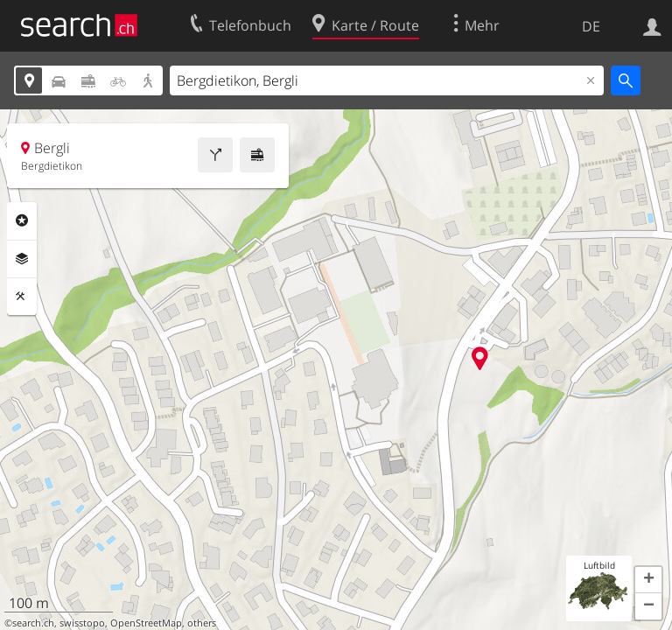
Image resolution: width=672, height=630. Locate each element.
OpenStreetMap (146, 623)
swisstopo (82, 623)
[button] (648, 580)
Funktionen (22, 297)
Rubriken (22, 220)
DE (591, 26)
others (202, 623)
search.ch (33, 623)
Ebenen (22, 259)
